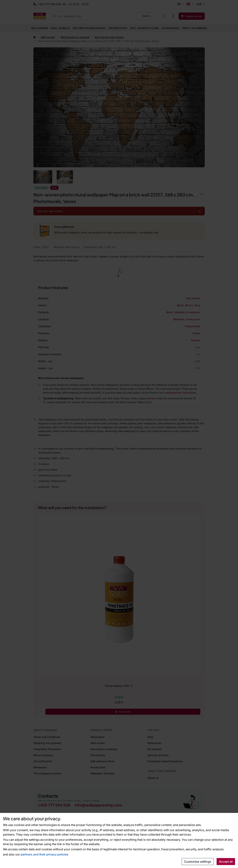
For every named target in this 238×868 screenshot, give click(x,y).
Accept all (226, 862)
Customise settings (198, 862)
